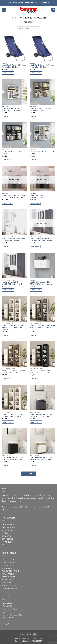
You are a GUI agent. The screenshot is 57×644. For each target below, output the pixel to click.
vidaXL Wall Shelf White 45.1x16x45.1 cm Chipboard (12, 109)
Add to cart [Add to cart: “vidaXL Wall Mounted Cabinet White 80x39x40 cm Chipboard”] (36, 290)
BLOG (4, 586)
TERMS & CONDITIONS (10, 571)
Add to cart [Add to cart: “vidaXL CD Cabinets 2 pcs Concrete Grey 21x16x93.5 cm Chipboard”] (36, 335)
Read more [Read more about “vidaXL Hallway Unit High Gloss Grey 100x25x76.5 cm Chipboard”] (35, 246)
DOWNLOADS (7, 536)
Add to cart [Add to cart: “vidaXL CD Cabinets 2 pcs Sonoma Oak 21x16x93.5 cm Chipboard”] (8, 379)
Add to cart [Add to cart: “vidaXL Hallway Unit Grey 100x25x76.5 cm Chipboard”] (8, 290)
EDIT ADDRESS (7, 539)
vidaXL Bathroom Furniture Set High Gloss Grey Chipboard (41, 415)
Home (14, 18)
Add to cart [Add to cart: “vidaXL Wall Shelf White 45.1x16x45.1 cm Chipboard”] (8, 116)
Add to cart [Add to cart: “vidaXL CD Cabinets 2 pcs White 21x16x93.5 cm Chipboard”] (8, 422)
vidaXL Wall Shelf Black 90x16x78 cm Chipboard (14, 153)
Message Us (6, 624)
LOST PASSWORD (8, 527)
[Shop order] (28, 29)
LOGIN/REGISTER (8, 524)
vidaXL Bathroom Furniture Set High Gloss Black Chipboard (13, 459)
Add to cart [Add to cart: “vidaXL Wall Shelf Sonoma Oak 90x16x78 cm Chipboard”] (36, 116)
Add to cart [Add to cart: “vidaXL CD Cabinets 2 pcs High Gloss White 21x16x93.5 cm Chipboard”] (8, 335)
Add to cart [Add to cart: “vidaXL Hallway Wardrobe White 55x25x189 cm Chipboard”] (8, 246)
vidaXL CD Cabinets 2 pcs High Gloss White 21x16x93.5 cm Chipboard (13, 327)
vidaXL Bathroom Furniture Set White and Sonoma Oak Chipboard (42, 459)
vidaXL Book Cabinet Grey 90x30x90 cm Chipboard (39, 196)
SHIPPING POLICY (9, 577)
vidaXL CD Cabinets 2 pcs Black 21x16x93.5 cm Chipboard (41, 372)
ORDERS (5, 533)
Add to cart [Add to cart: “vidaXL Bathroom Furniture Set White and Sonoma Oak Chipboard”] (36, 465)
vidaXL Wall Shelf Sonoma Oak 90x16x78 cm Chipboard (40, 109)
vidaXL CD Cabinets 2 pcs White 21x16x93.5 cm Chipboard (13, 415)
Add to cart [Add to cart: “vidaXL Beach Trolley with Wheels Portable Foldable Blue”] (8, 73)
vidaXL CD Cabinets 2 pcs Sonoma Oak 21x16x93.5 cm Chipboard (14, 372)
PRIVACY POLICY (8, 574)
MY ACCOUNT (7, 530)
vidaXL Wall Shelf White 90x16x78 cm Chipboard (42, 153)
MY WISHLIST (7, 542)
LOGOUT (5, 545)
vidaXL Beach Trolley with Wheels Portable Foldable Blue (14, 66)
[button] (4, 10)
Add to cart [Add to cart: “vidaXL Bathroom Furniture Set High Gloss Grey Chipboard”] (36, 422)
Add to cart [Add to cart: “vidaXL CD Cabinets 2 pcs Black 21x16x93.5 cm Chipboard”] (36, 379)
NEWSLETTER (7, 568)
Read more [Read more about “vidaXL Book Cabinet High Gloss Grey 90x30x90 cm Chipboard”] (7, 203)
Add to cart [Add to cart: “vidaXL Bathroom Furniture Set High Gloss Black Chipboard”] (8, 465)
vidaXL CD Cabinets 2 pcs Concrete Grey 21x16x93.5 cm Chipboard (42, 326)
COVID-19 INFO (8, 562)
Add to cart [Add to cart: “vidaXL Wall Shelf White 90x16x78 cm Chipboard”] (36, 160)
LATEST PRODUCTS (9, 559)
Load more (28, 474)
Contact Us (6, 621)
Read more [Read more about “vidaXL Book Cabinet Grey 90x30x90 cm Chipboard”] (35, 203)
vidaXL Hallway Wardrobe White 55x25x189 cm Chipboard (13, 240)
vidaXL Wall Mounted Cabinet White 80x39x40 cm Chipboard (41, 283)
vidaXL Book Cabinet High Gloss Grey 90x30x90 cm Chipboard (13, 196)
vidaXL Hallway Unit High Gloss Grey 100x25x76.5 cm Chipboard (42, 240)
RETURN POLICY (8, 580)
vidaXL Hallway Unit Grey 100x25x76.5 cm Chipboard (12, 283)
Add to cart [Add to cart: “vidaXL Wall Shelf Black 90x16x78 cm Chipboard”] (8, 160)
